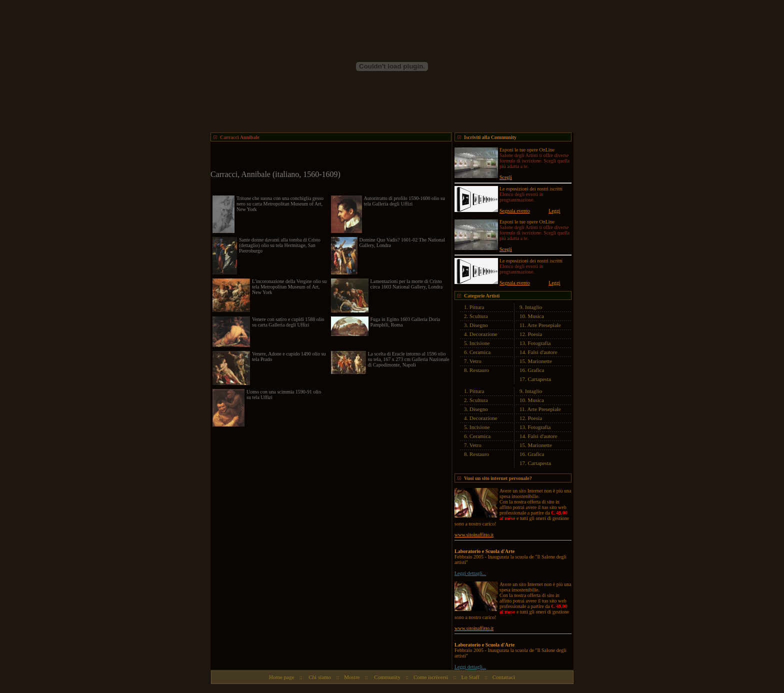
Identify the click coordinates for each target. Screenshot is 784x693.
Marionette (540, 361)
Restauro (479, 370)
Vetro (475, 361)
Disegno (479, 325)
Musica (536, 316)
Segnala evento (515, 211)
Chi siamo (319, 677)
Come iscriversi (431, 677)
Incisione (479, 343)
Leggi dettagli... (470, 573)
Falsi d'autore (543, 352)
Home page (281, 677)
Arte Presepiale (544, 325)
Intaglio (533, 307)
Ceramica (480, 352)
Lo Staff (470, 677)
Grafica (536, 370)
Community (387, 677)
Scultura (479, 316)
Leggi (554, 211)
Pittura (477, 307)
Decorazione (483, 334)
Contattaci (504, 677)
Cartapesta (539, 379)
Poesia (535, 334)
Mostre (352, 677)
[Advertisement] (327, 156)
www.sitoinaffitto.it (474, 535)
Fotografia (539, 343)
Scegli (506, 177)
